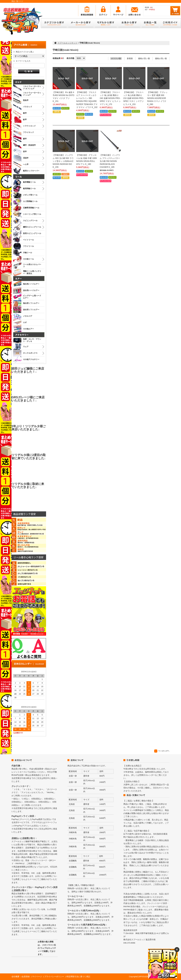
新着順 (130, 58)
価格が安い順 (144, 58)
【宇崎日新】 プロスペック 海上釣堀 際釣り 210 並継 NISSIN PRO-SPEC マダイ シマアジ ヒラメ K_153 (134, 98)
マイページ (37, 977)
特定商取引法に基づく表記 (78, 977)
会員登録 (26, 977)
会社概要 (15, 977)
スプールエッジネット (67, 43)
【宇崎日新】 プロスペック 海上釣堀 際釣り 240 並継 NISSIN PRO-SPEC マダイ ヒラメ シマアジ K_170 (110, 98)
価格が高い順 (161, 58)
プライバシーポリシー (54, 977)
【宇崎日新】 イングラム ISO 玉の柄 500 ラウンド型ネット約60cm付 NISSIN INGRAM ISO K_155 (63, 161)
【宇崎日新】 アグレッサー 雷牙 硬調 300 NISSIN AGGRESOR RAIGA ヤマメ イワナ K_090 (157, 98)
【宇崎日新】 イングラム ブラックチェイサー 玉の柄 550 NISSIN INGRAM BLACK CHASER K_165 (110, 161)
